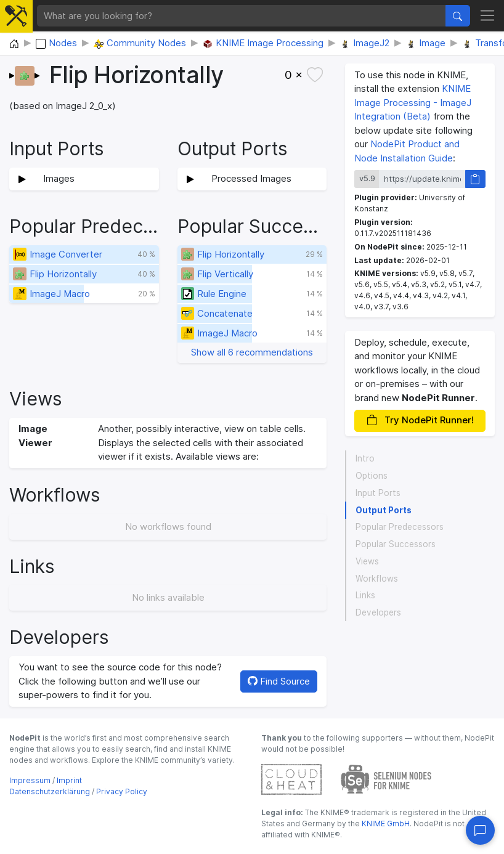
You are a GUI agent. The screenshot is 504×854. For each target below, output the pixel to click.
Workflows (377, 579)
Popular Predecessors (400, 527)
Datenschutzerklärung (50, 791)
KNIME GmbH (385, 823)
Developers (378, 612)
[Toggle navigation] (488, 16)
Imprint (69, 780)
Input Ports (378, 493)
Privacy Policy (122, 791)
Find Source (279, 681)
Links (365, 595)
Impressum (30, 780)
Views (367, 561)
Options (372, 476)
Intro (365, 458)
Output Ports (384, 510)
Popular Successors (396, 544)
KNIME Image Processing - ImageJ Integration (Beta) (413, 102)
